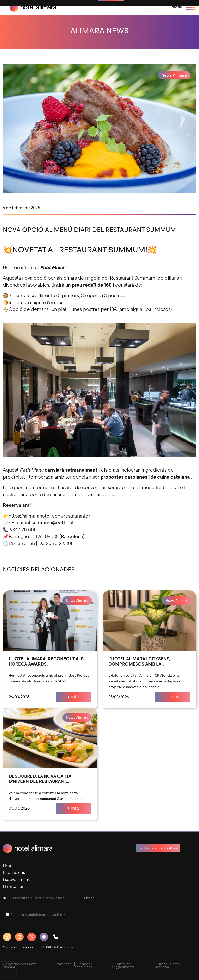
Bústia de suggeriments (123, 965)
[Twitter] (33, 937)
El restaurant (14, 887)
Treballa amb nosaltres (167, 965)
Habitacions (14, 873)
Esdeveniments (17, 880)
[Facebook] (46, 937)
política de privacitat (46, 915)
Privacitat (63, 964)
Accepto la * (38, 915)
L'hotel (9, 866)
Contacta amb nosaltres (158, 848)
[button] (58, 937)
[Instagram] (9, 937)
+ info (73, 697)
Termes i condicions (83, 965)
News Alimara (174, 75)
